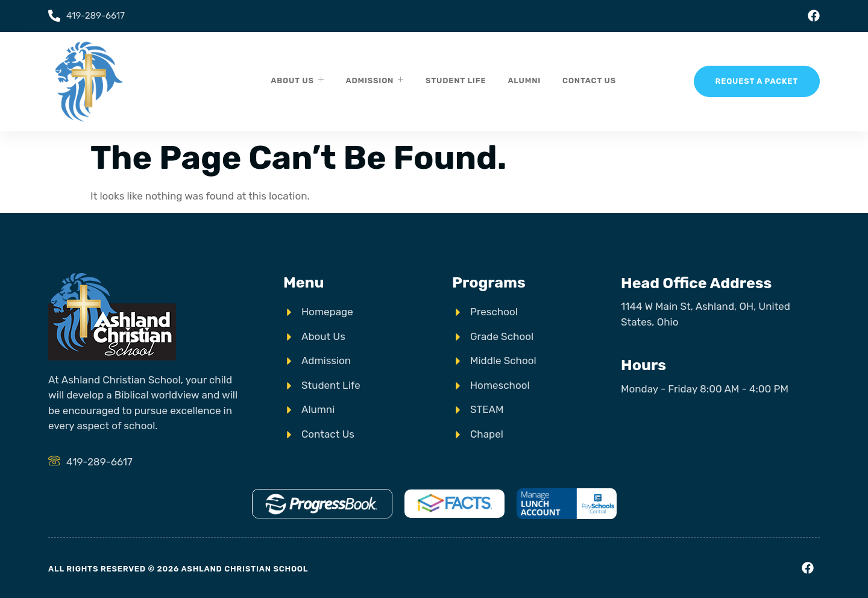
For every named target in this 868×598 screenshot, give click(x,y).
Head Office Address (696, 283)
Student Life (456, 80)
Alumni (524, 80)
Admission (375, 80)
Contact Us (589, 80)
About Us (297, 80)
